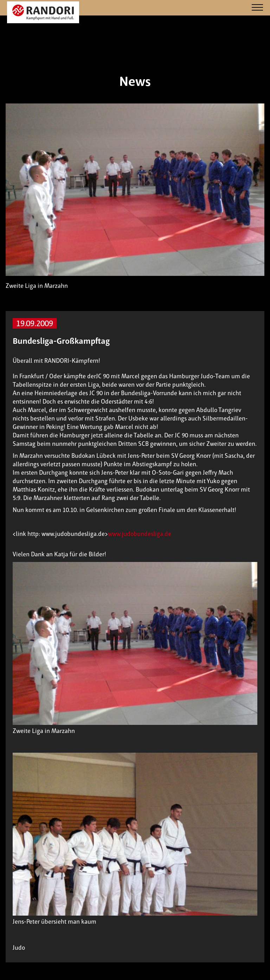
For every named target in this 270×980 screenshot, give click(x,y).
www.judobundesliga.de (140, 534)
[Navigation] (257, 8)
